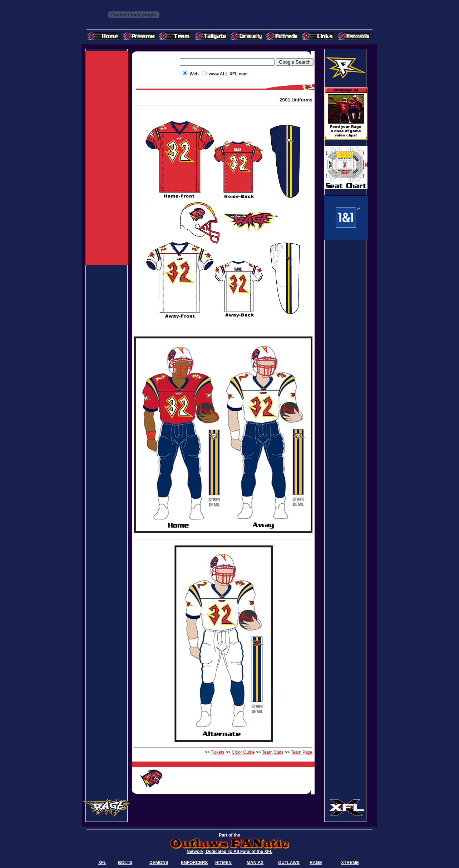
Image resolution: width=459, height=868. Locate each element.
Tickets (218, 752)
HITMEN (223, 863)
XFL (102, 863)
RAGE (316, 863)
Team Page (302, 752)
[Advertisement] (107, 158)
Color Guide (243, 752)
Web (194, 74)
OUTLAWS (289, 863)
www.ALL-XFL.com (228, 74)
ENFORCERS (194, 863)
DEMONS (159, 863)
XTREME (350, 863)
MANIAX (255, 863)
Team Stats (273, 752)
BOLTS (125, 863)
